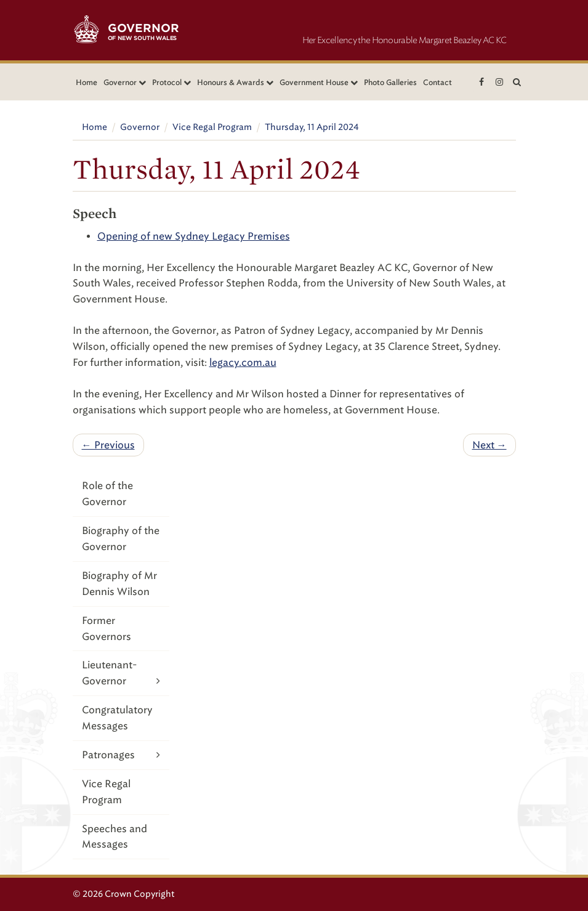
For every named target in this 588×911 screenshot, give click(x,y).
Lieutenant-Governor (121, 674)
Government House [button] (319, 82)
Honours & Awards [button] (235, 82)
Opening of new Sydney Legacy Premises (194, 236)
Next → (489, 445)
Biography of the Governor (121, 539)
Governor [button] (125, 82)
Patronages (121, 755)
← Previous (108, 445)
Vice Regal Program (212, 127)
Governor (140, 127)
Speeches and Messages (115, 837)
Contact (437, 82)
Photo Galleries (390, 82)
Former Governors (107, 629)
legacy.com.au (243, 362)
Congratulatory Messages (117, 718)
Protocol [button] (171, 82)
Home (87, 82)
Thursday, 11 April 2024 (312, 127)
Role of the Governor (107, 494)
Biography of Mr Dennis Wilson (119, 584)
